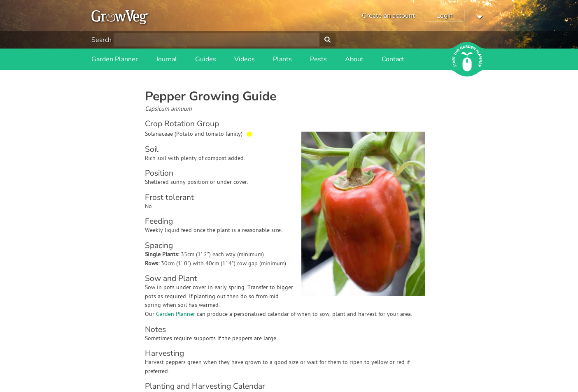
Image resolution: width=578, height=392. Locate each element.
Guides (206, 59)
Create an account (388, 16)
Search (101, 40)
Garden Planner (115, 59)
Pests (318, 59)
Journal (167, 59)
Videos (245, 59)
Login (445, 16)
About (354, 59)
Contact (393, 59)
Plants (282, 59)
